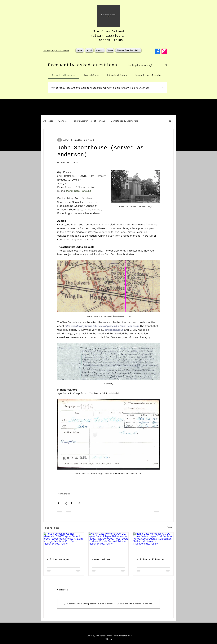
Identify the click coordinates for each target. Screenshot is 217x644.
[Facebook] (157, 51)
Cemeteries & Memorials (124, 121)
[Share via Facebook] (59, 503)
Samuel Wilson (102, 560)
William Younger (58, 560)
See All (170, 527)
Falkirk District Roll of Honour (89, 121)
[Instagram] (164, 51)
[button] (170, 121)
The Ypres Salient (109, 32)
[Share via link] (79, 503)
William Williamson (150, 560)
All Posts (48, 121)
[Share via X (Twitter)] (65, 503)
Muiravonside (64, 494)
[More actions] (158, 140)
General (63, 121)
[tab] (63, 75)
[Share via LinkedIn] (72, 503)
